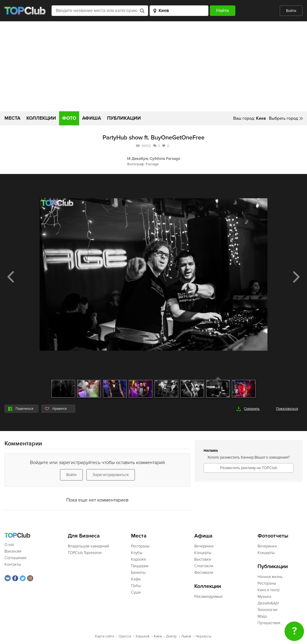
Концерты (203, 553)
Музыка (264, 597)
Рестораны (140, 546)
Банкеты (138, 573)
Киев (158, 636)
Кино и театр (268, 590)
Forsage (173, 159)
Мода (262, 616)
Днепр (171, 636)
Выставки (203, 559)
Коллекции (41, 118)
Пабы (136, 586)
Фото (69, 118)
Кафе (136, 579)
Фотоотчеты (273, 536)
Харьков (142, 636)
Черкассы (203, 636)
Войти (291, 11)
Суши (136, 592)
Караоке (139, 559)
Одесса (125, 636)
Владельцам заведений (88, 546)
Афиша (92, 118)
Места (12, 118)
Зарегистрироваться (111, 475)
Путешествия (269, 623)
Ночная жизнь (270, 577)
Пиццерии (140, 566)
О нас (9, 545)
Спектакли (204, 566)
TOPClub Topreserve (85, 553)
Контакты (13, 565)
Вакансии (13, 551)
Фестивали (204, 573)
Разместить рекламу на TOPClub (249, 468)
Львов (186, 636)
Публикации (124, 118)
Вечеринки (204, 546)
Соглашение (15, 558)
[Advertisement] (153, 66)
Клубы (137, 553)
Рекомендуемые (208, 597)
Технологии (267, 610)
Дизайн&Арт (268, 603)
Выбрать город (283, 118)
